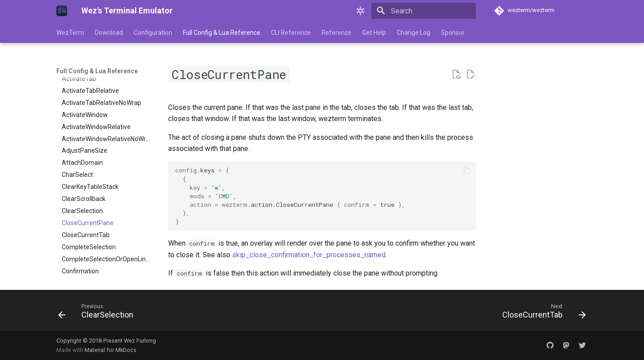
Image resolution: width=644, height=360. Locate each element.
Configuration (153, 33)
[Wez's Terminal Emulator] (62, 11)
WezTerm (70, 33)
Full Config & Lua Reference (222, 33)
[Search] (424, 11)
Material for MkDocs (110, 350)
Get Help (374, 33)
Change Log (413, 33)
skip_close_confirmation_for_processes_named (309, 255)
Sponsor (453, 33)
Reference (337, 33)
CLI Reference (291, 33)
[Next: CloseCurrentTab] (541, 313)
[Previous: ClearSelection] (98, 313)
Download (109, 33)
